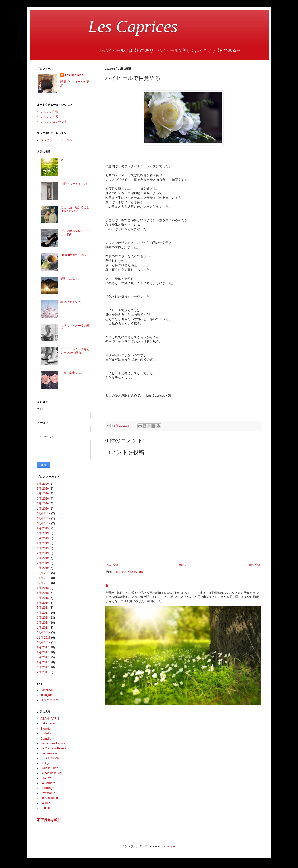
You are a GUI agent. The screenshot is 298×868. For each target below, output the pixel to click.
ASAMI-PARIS (50, 719)
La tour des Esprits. (53, 743)
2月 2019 (43, 563)
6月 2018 (43, 603)
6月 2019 (43, 543)
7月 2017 (43, 657)
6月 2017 (43, 662)
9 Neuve (46, 778)
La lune (45, 803)
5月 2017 (43, 667)
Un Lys (45, 763)
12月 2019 (44, 513)
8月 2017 (43, 652)
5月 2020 (43, 489)
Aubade (46, 808)
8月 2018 (43, 593)
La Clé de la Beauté (53, 748)
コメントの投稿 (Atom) (128, 572)
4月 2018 (43, 613)
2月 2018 (43, 623)
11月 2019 (44, 518)
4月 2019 (43, 553)
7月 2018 (43, 598)
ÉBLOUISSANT (51, 758)
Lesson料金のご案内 (74, 255)
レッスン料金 (49, 112)
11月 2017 (44, 638)
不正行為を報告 (49, 820)
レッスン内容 (49, 117)
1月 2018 (43, 628)
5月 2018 (43, 608)
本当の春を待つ (71, 302)
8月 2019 (43, 533)
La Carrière (48, 783)
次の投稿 (112, 565)
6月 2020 (43, 484)
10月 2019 (44, 523)
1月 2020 (43, 509)
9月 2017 (43, 647)
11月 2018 (44, 578)
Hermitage (47, 788)
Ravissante (48, 793)
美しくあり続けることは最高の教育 (75, 209)
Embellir (46, 733)
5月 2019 (43, 548)
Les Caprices (107, 26)
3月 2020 (43, 499)
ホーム (183, 565)
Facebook (47, 690)
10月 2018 (44, 583)
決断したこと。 (71, 278)
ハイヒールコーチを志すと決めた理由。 (75, 351)
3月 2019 (43, 558)
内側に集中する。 (72, 373)
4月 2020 (43, 493)
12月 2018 (44, 573)
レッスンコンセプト (54, 122)
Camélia (46, 739)
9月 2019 (43, 528)
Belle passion (49, 723)
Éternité (46, 729)
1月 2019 (43, 568)
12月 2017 (44, 632)
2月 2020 (43, 503)
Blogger (171, 846)
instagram (47, 695)
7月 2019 (43, 538)
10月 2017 (44, 642)
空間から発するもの (74, 184)
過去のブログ (49, 700)
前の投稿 (254, 565)
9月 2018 (43, 588)
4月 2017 (43, 672)
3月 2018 (43, 618)
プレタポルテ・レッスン (57, 140)
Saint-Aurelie (49, 753)
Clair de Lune (49, 768)
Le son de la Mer (52, 773)
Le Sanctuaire (50, 798)
